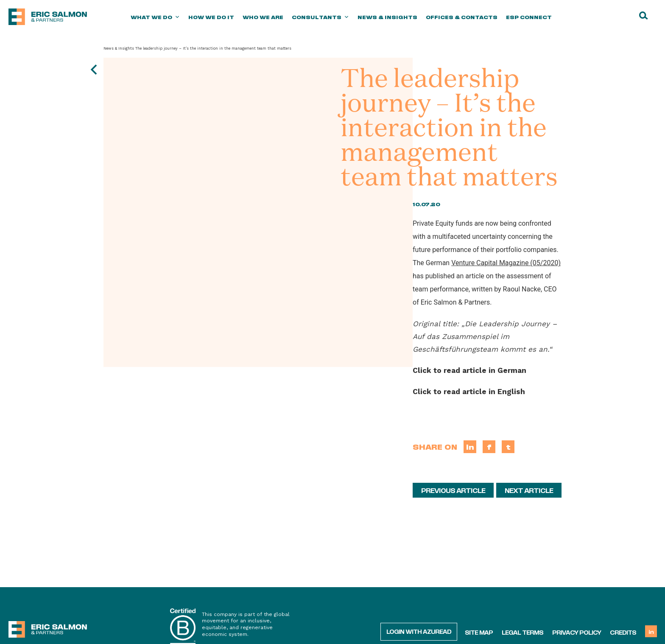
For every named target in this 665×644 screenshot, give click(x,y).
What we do (155, 17)
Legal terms (522, 632)
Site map (479, 632)
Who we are (263, 17)
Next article (529, 490)
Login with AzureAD (419, 631)
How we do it (211, 17)
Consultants (320, 17)
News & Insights (387, 17)
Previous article (453, 490)
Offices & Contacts (462, 17)
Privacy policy (577, 632)
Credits (623, 632)
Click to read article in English (469, 392)
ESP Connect (529, 17)
